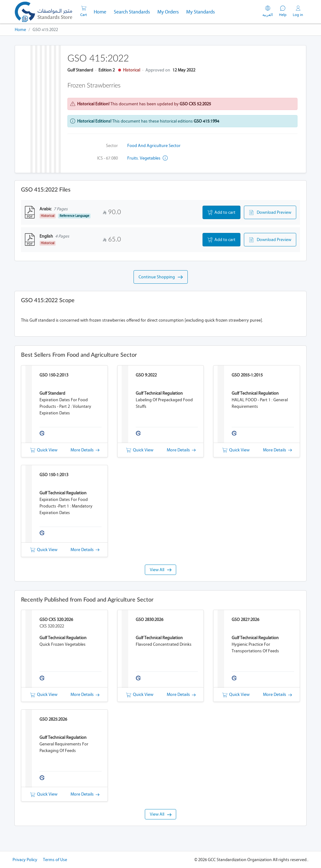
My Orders (168, 12)
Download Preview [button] (270, 213)
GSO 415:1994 (206, 121)
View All (161, 570)
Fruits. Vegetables (147, 158)
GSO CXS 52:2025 (195, 104)
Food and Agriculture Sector (154, 146)
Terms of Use (55, 860)
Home (102, 11)
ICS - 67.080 (108, 158)
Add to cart (221, 213)
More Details (85, 450)
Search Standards (134, 11)
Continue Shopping (161, 277)
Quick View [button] (44, 450)
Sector (112, 146)
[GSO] (43, 12)
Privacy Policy (25, 860)
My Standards (200, 12)
